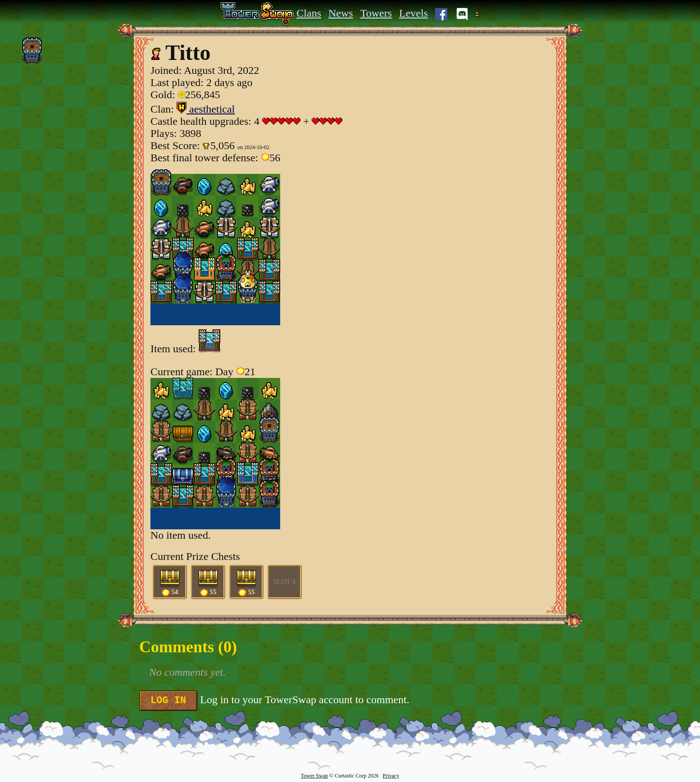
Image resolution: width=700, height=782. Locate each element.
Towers (376, 13)
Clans (309, 13)
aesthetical (206, 109)
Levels (414, 13)
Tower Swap (314, 776)
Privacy (391, 776)
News (341, 13)
